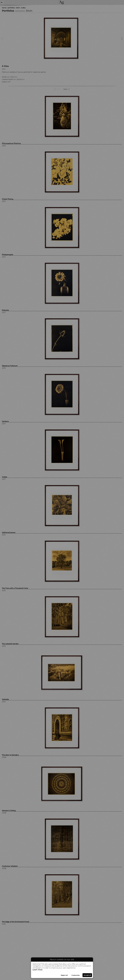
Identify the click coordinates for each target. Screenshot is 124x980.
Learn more (37, 970)
